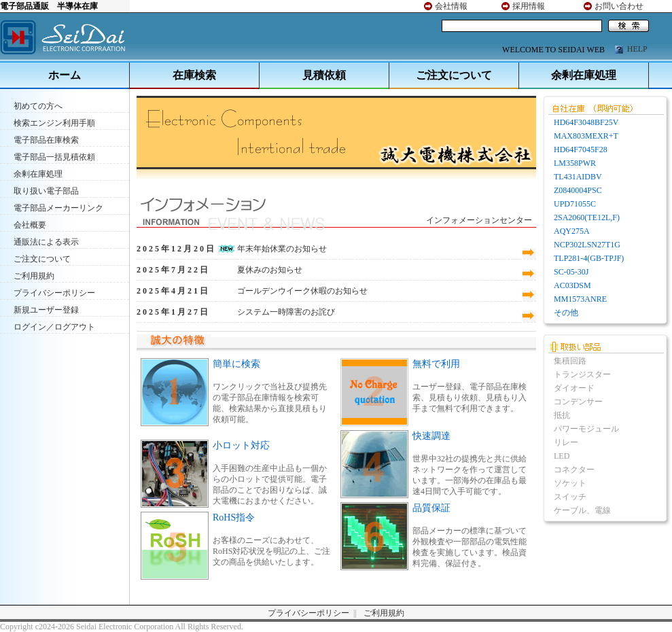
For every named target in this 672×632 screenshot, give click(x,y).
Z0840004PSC (578, 190)
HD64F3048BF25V (586, 122)
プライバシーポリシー (54, 293)
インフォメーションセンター (479, 220)
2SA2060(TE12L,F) (587, 217)
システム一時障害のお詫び (286, 312)
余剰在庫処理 (584, 75)
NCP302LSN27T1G (587, 245)
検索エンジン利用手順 (54, 123)
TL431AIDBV (578, 177)
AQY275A (572, 231)
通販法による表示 (46, 242)
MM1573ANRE (580, 299)
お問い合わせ (619, 6)
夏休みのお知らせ (270, 270)
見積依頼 (324, 75)
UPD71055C (575, 204)
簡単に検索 (236, 364)
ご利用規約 (34, 276)
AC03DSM (572, 285)
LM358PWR (575, 163)
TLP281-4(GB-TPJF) (589, 258)
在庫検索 (194, 75)
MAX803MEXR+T (586, 136)
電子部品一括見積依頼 (54, 157)
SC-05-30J (571, 272)
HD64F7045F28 (581, 150)
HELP (637, 49)
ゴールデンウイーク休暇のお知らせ (302, 291)
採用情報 (529, 6)
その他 (566, 313)
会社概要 (30, 225)
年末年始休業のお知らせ (282, 249)
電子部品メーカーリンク (58, 208)
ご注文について (454, 75)
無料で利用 (436, 364)
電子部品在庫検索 (46, 140)
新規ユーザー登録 (46, 310)
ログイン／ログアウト (54, 327)
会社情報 (451, 6)
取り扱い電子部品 (46, 191)
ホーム (65, 75)
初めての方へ (38, 106)
